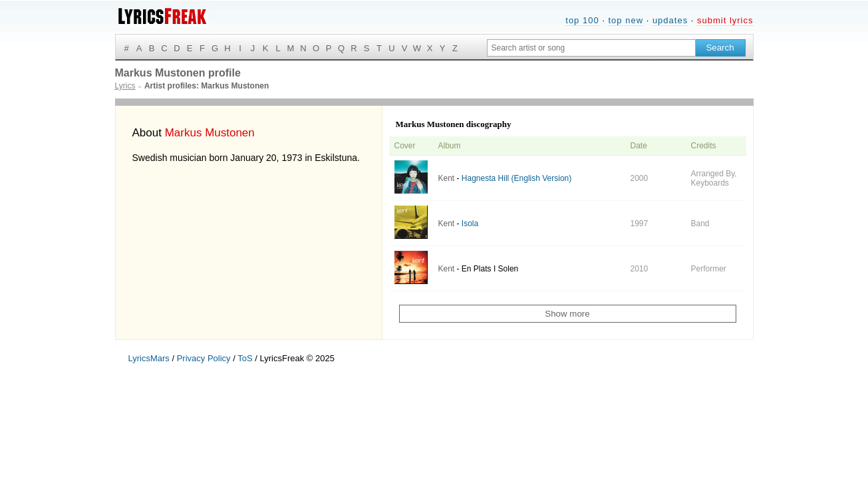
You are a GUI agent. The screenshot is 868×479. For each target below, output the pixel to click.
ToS (245, 358)
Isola (470, 224)
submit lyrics (725, 20)
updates (670, 20)
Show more (567, 314)
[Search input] (591, 48)
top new (626, 20)
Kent (447, 178)
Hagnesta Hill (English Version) (516, 178)
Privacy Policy (204, 358)
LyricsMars (149, 358)
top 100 (582, 20)
